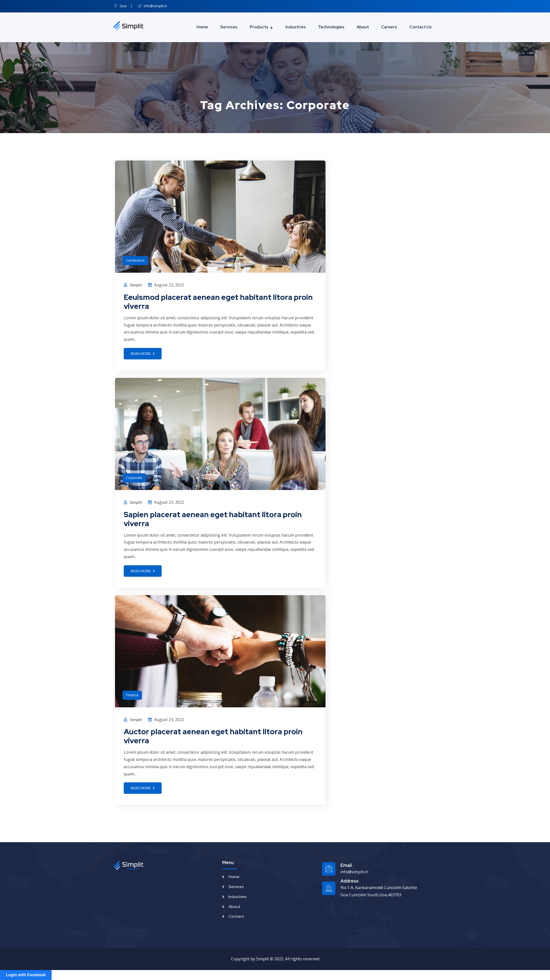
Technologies (331, 27)
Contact (236, 916)
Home (202, 27)
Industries (296, 27)
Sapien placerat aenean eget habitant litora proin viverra (213, 519)
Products (259, 27)
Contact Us (421, 27)
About (363, 27)
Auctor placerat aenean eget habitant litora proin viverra (213, 736)
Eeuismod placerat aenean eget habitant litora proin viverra (218, 302)
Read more (143, 354)
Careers (389, 27)
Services (229, 27)
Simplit (136, 285)
